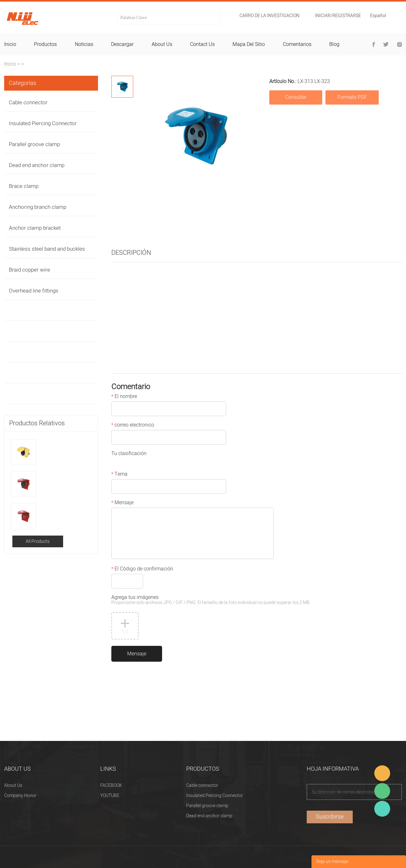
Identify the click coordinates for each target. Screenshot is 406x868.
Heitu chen (382, 809)
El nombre (124, 397)
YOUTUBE (110, 796)
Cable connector (28, 103)
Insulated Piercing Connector (43, 123)
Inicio (10, 64)
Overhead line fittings (34, 291)
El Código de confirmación (142, 569)
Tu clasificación (129, 454)
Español (378, 16)
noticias (84, 44)
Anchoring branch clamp (38, 207)
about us (162, 44)
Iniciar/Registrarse (338, 16)
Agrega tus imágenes (211, 600)
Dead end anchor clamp (37, 165)
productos (45, 44)
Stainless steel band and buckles (47, 249)
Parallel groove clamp (34, 144)
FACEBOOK (111, 785)
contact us (202, 44)
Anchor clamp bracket (35, 228)
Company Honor (20, 796)
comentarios (297, 44)
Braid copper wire (29, 270)
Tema (119, 475)
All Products (38, 541)
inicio (10, 44)
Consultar (296, 97)
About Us (13, 785)
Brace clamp (24, 186)
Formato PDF (352, 97)
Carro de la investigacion (269, 16)
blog (334, 44)
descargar (122, 44)
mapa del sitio (249, 44)
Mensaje (122, 503)
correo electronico (133, 426)
